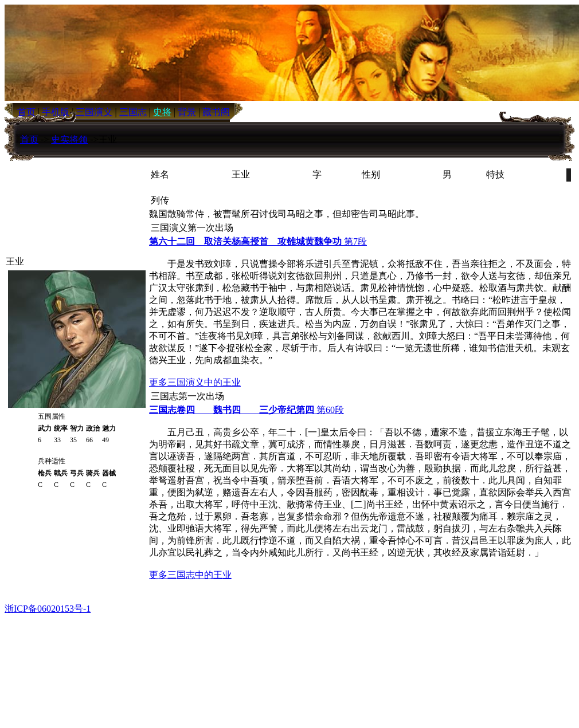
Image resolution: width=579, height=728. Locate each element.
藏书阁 (216, 112)
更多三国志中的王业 (190, 575)
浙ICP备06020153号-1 (48, 609)
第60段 (247, 410)
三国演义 (94, 112)
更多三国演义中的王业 (195, 382)
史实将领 (69, 139)
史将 (162, 112)
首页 (29, 139)
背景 (187, 112)
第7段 (258, 241)
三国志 (133, 112)
